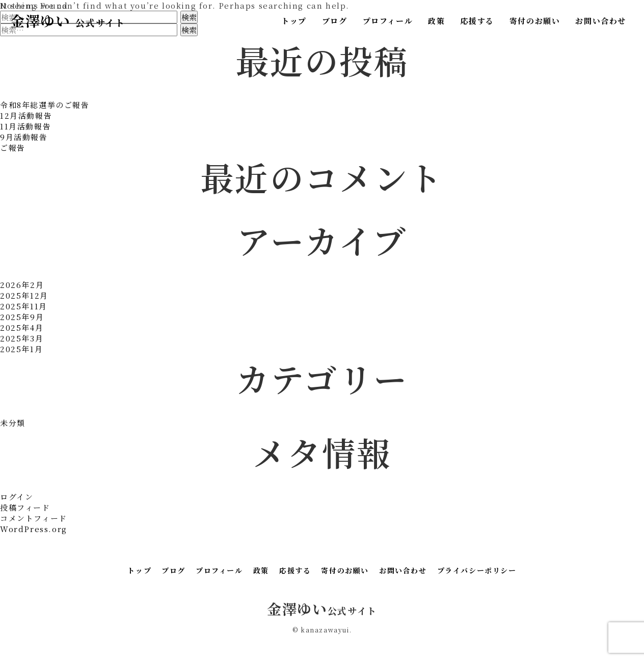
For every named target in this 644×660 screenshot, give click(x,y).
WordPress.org (34, 529)
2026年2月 (22, 285)
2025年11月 (24, 306)
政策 (436, 21)
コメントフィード (34, 518)
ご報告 (13, 148)
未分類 (13, 423)
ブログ (335, 21)
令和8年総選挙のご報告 (45, 105)
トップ (294, 21)
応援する (477, 21)
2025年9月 (22, 317)
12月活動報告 (26, 115)
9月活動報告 (24, 137)
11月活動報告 (25, 126)
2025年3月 (22, 338)
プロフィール (388, 21)
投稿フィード (25, 507)
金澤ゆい (68, 20)
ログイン (17, 497)
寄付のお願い (535, 21)
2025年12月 (24, 295)
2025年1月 (21, 349)
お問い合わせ (601, 21)
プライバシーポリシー (477, 570)
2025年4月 (22, 327)
